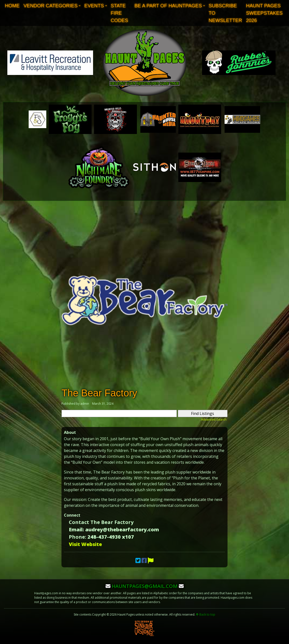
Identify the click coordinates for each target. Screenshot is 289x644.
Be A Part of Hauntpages (168, 6)
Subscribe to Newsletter (225, 13)
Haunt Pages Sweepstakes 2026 (264, 13)
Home (12, 6)
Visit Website (85, 544)
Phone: (78, 537)
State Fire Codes (119, 13)
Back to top (206, 614)
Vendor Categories (51, 6)
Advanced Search (214, 419)
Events (94, 6)
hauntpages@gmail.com (145, 586)
